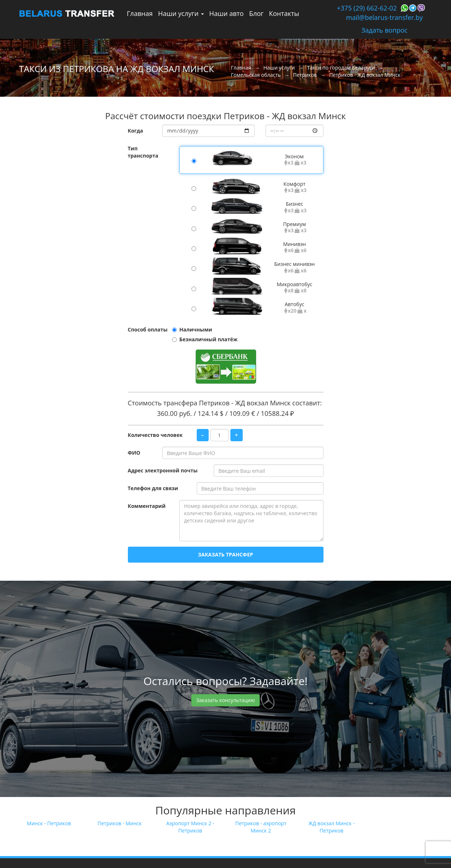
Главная (140, 13)
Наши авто (227, 13)
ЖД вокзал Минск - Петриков (331, 827)
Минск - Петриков (49, 823)
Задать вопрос (385, 30)
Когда (136, 131)
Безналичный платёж (208, 339)
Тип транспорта (143, 152)
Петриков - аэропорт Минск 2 (261, 827)
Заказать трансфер (225, 554)
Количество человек (155, 435)
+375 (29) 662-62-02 (367, 8)
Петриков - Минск (120, 823)
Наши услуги (181, 13)
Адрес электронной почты (163, 470)
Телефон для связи (153, 488)
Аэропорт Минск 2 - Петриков (190, 827)
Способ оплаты (148, 329)
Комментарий (147, 506)
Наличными (196, 329)
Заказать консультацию (225, 700)
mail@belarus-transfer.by (384, 17)
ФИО (134, 453)
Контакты (284, 13)
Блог (256, 13)
